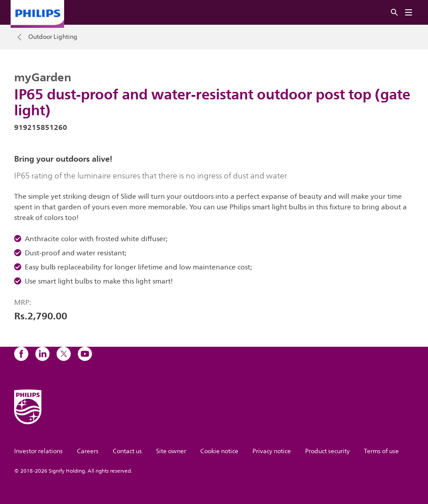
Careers (88, 451)
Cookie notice (219, 451)
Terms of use (381, 451)
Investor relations (38, 451)
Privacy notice (272, 451)
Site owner (171, 451)
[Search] (394, 13)
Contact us (127, 451)
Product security (327, 451)
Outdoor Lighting (53, 37)
